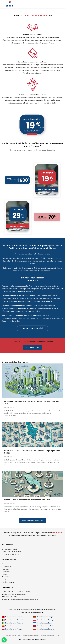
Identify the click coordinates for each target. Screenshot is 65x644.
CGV (19, 635)
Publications (6, 564)
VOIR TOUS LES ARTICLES (32, 521)
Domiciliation (6, 566)
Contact (5, 579)
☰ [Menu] (61, 4)
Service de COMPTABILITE (11, 554)
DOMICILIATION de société (11, 552)
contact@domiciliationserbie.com (27, 600)
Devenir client (33, 348)
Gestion (5, 574)
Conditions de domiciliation (31, 635)
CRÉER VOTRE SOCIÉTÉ (32, 328)
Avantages (6, 569)
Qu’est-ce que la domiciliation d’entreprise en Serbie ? (28, 500)
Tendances (6, 577)
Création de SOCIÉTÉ (10, 549)
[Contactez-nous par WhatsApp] (4, 640)
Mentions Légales (8, 582)
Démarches (6, 572)
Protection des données (48, 635)
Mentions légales (11, 635)
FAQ (58, 635)
